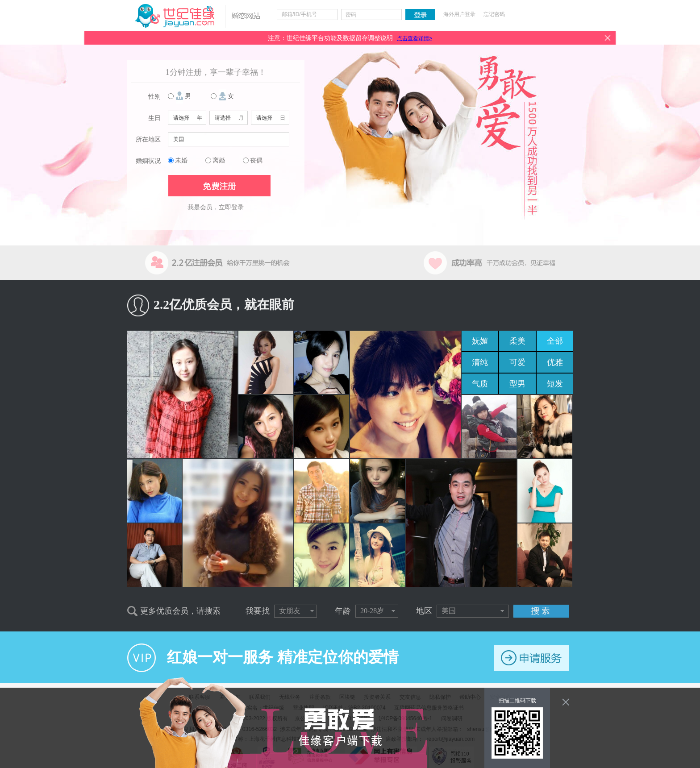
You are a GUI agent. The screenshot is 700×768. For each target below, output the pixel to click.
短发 (555, 384)
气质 (480, 384)
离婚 (219, 160)
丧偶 (256, 160)
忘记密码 (494, 14)
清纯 (480, 362)
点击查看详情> (415, 38)
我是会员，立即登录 (216, 207)
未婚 (181, 160)
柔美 (517, 341)
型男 (517, 384)
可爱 (517, 362)
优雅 (555, 362)
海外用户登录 (459, 14)
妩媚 (480, 341)
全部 (555, 341)
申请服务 (531, 658)
